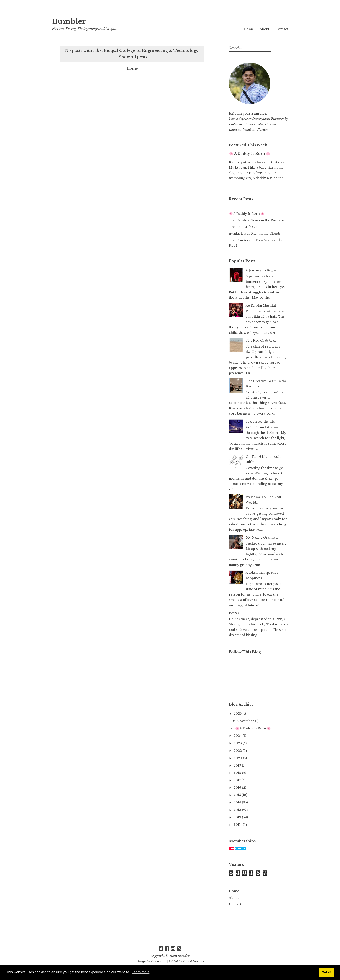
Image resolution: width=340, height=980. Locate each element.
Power (234, 613)
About (265, 29)
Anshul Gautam (193, 961)
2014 (238, 802)
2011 (238, 825)
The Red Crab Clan (244, 227)
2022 (238, 751)
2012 (238, 817)
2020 (238, 758)
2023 (238, 743)
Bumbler (69, 21)
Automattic (158, 961)
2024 (238, 736)
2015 (238, 795)
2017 (238, 780)
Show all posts (133, 57)
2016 (238, 788)
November (246, 721)
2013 (238, 810)
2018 (238, 773)
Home (249, 29)
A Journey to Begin (261, 270)
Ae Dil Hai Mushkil (261, 306)
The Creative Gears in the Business (257, 220)
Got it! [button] (326, 972)
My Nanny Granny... (262, 537)
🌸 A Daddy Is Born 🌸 (250, 154)
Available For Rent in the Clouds (255, 233)
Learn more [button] (141, 972)
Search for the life (260, 421)
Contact (282, 29)
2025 (238, 714)
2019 (238, 765)
